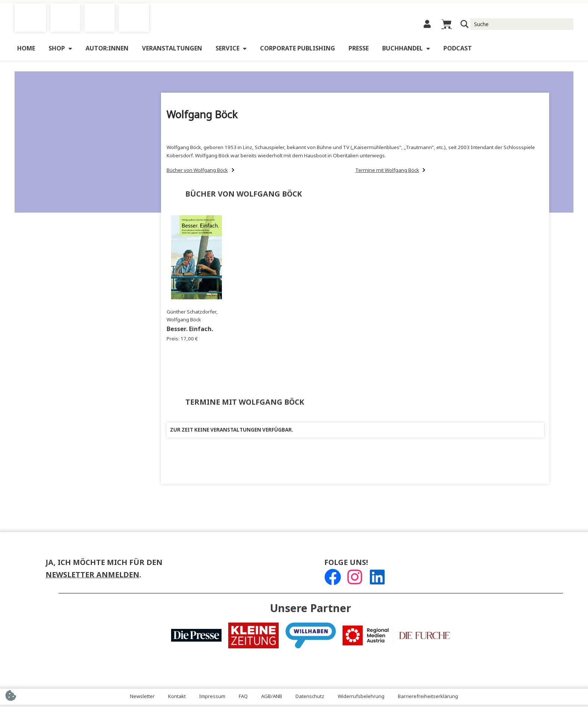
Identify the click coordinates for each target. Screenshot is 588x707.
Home (26, 51)
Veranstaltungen (172, 51)
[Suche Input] (522, 25)
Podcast (458, 51)
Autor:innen (107, 51)
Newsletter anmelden (92, 577)
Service (231, 51)
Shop (60, 51)
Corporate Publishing (298, 51)
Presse (359, 51)
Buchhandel (406, 51)
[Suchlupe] (465, 25)
